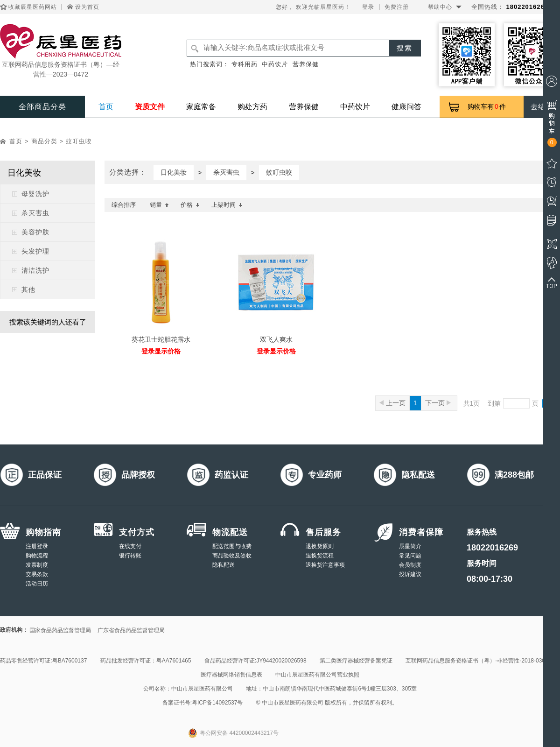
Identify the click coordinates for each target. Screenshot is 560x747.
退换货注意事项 (325, 565)
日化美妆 (174, 172)
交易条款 (37, 574)
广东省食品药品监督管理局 (131, 630)
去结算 (542, 107)
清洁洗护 (35, 270)
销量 (159, 205)
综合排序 (124, 205)
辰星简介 (410, 546)
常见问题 (410, 556)
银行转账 (130, 556)
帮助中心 (440, 7)
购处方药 (252, 107)
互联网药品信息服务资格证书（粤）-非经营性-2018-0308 (477, 661)
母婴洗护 (35, 194)
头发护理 (35, 251)
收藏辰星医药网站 (33, 7)
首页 (106, 107)
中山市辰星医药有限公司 (202, 689)
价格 (190, 205)
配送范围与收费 (232, 546)
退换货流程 (320, 556)
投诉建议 (410, 574)
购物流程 (37, 556)
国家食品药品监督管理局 (60, 630)
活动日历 (37, 584)
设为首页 (87, 7)
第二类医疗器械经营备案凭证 (356, 661)
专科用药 (245, 64)
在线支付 (130, 546)
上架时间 (227, 205)
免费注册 (397, 7)
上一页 (392, 403)
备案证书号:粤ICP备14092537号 (203, 703)
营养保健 (306, 64)
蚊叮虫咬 (79, 141)
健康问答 (406, 107)
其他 (28, 289)
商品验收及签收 (232, 556)
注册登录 (37, 546)
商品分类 (44, 141)
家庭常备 (201, 107)
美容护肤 (35, 232)
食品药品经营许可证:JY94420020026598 (255, 661)
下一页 (438, 403)
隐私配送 (224, 565)
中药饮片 (275, 64)
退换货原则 (320, 546)
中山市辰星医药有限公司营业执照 (317, 675)
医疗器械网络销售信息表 (231, 675)
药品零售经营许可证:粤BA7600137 (43, 661)
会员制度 (410, 565)
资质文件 (150, 107)
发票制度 (37, 565)
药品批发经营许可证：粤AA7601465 (146, 661)
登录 (368, 7)
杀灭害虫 (35, 213)
